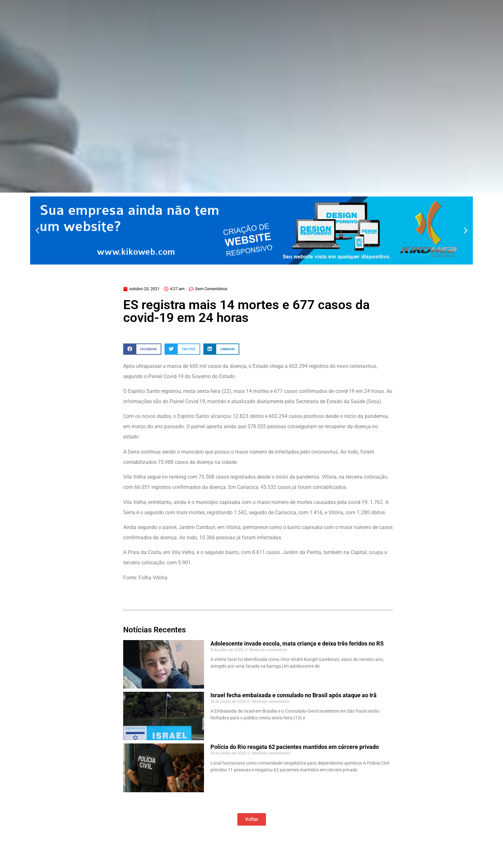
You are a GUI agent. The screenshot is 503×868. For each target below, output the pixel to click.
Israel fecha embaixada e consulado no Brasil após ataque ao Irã (294, 695)
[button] (37, 230)
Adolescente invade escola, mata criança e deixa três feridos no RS (297, 643)
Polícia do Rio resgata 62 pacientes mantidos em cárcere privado (295, 747)
